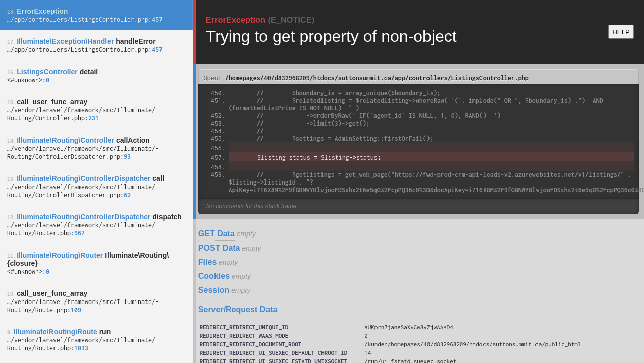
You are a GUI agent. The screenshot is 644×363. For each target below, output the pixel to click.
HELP (621, 32)
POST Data (219, 248)
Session (214, 290)
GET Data (217, 234)
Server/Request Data (238, 309)
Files (207, 262)
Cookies (214, 276)
